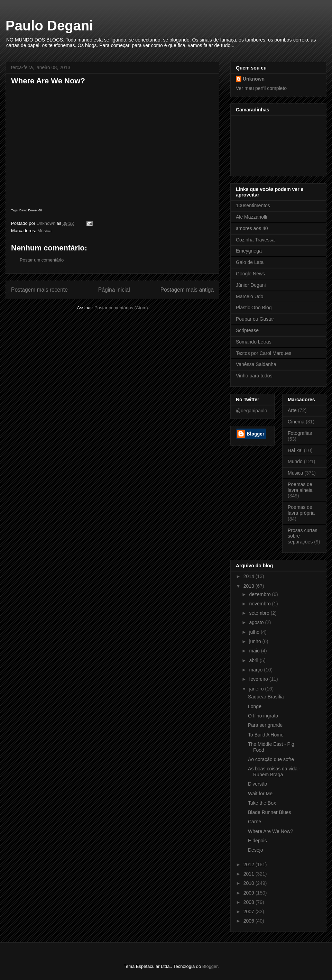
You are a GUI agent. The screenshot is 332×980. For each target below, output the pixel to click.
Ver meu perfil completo (261, 88)
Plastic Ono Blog (254, 308)
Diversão (257, 784)
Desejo (256, 850)
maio (255, 651)
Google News (250, 274)
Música (44, 231)
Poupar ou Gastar (255, 319)
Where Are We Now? (270, 831)
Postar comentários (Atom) (121, 308)
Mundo (295, 461)
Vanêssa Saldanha (256, 364)
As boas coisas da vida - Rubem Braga (274, 772)
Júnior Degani (251, 285)
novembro (260, 604)
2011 (250, 874)
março (256, 670)
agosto (257, 622)
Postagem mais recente (39, 290)
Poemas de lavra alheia (300, 487)
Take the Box (262, 803)
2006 (250, 921)
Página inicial (114, 290)
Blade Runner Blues (270, 812)
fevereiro (259, 679)
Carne (255, 822)
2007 (250, 912)
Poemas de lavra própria (301, 510)
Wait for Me (260, 794)
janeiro (257, 689)
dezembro (260, 594)
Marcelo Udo (250, 296)
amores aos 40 (252, 228)
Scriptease (247, 330)
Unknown (254, 79)
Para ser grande (265, 725)
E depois (257, 841)
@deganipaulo (252, 411)
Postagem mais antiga (187, 290)
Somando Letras (254, 342)
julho (255, 632)
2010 (250, 883)
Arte (292, 410)
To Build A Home (266, 735)
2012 (250, 864)
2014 (250, 576)
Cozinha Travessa (255, 240)
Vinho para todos (254, 376)
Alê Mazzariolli (251, 217)
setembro (260, 613)
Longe (255, 706)
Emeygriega (249, 251)
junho (256, 641)
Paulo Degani (49, 26)
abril (254, 660)
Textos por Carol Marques (264, 353)
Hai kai (295, 450)
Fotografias (300, 433)
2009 (250, 893)
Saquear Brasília (266, 697)
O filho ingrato (263, 716)
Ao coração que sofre (271, 759)
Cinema (296, 422)
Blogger (210, 966)
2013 (250, 586)
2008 (250, 902)
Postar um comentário (42, 260)
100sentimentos (253, 205)
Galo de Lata (250, 262)
